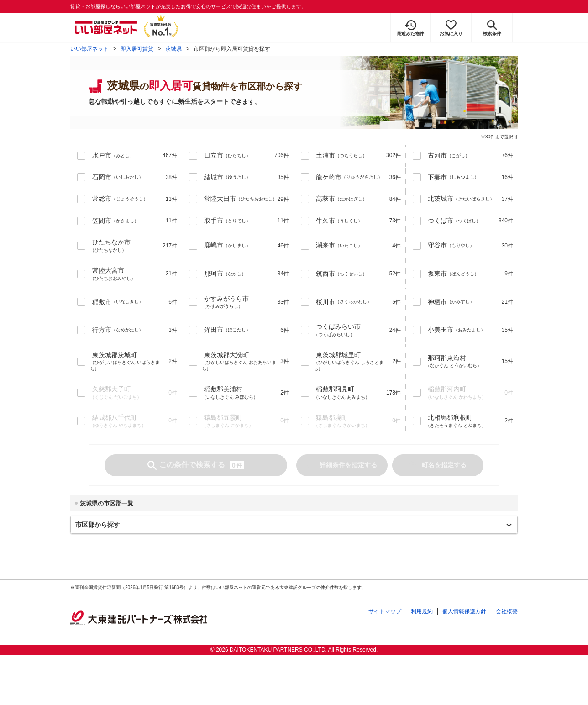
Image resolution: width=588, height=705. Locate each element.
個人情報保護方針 (464, 611)
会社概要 (507, 611)
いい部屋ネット (89, 49)
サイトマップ (385, 611)
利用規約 (422, 611)
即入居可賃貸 (137, 49)
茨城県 (173, 49)
